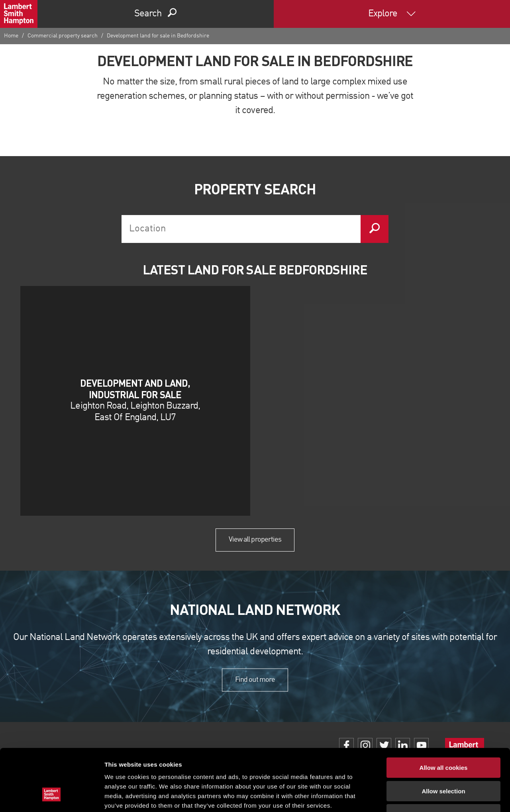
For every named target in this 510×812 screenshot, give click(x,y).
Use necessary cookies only (443, 761)
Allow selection (443, 738)
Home (11, 36)
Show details (418, 796)
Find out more (255, 680)
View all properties (255, 540)
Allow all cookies (444, 715)
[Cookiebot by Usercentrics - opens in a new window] (52, 796)
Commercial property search (63, 36)
